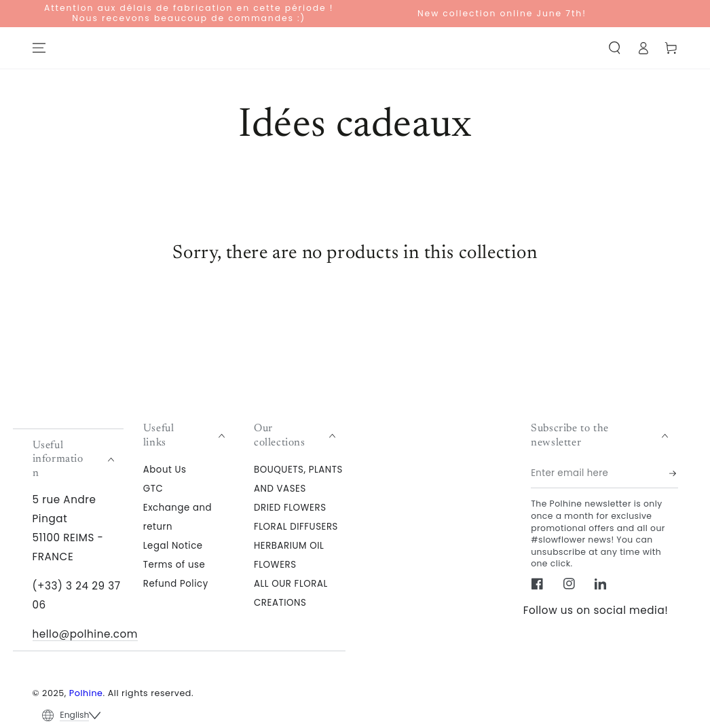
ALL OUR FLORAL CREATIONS (291, 593)
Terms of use (174, 564)
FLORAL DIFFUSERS (296, 526)
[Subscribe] (673, 473)
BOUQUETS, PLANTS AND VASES (298, 478)
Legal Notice (173, 545)
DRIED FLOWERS (290, 507)
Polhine (86, 693)
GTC (153, 488)
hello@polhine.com (86, 634)
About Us (165, 469)
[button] (615, 48)
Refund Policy (176, 583)
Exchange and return (177, 516)
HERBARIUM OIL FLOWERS (289, 554)
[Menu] (39, 48)
